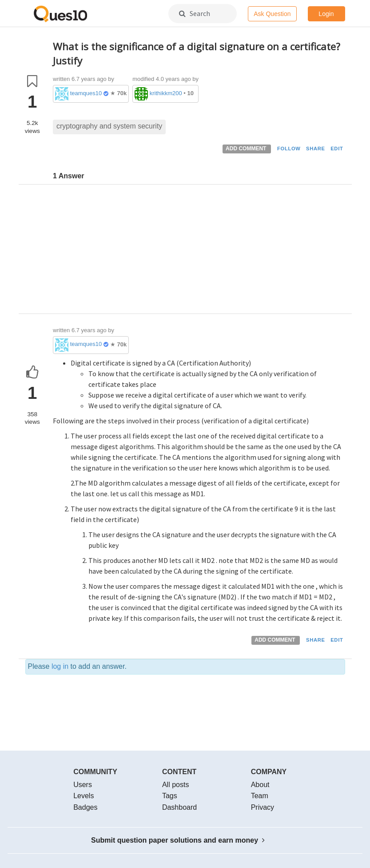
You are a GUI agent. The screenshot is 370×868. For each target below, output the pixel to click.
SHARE (316, 149)
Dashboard (179, 807)
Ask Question (272, 14)
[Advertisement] (199, 251)
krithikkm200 (166, 93)
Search (195, 13)
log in (60, 666)
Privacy (263, 807)
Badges (85, 807)
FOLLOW (289, 149)
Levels (84, 796)
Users (83, 785)
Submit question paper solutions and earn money (178, 840)
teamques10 (86, 93)
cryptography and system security (109, 126)
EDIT (337, 149)
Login (326, 14)
